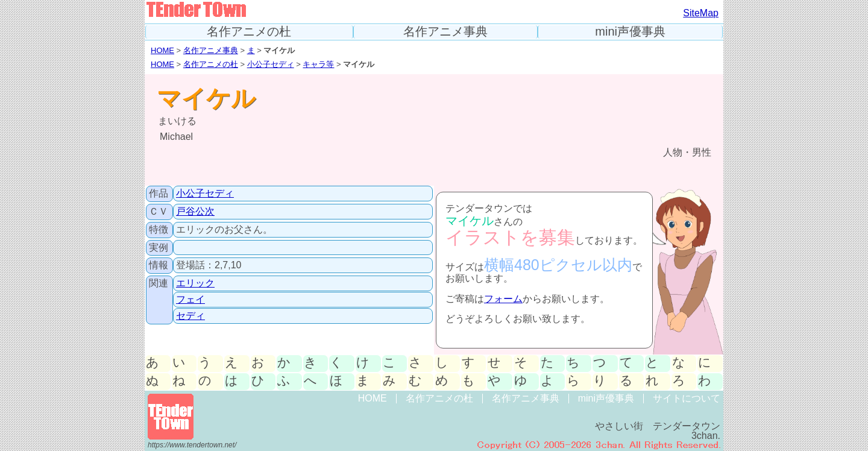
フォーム (503, 299)
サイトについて (687, 398)
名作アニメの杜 (249, 32)
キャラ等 (318, 64)
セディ (190, 316)
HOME (162, 50)
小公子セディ (271, 64)
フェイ (190, 299)
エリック (195, 283)
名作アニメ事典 (445, 32)
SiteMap (701, 13)
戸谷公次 (195, 211)
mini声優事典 (630, 32)
